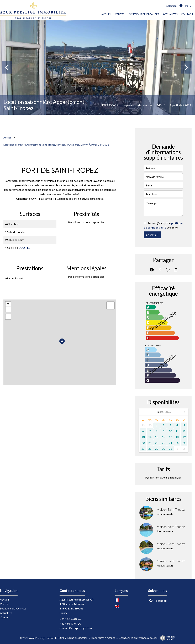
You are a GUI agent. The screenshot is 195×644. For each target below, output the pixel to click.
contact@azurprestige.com (76, 628)
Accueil (7, 138)
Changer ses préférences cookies (138, 638)
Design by (167, 638)
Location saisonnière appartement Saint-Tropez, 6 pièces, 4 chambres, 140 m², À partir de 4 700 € (56, 145)
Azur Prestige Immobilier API (77, 599)
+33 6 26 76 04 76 (70, 619)
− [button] (8, 309)
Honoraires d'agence (103, 638)
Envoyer (152, 235)
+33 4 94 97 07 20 (70, 623)
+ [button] (8, 304)
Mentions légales (77, 638)
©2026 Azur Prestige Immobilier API (42, 638)
